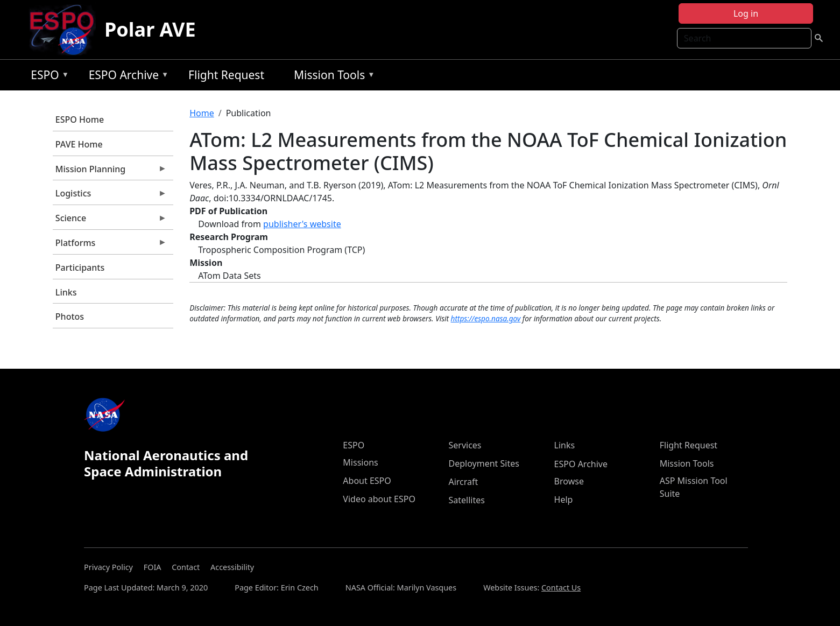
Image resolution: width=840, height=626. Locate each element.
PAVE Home (79, 144)
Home (202, 113)
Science (110, 221)
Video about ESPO (379, 499)
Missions (360, 462)
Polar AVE (150, 29)
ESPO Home (80, 119)
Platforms (110, 245)
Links (66, 292)
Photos (70, 316)
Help (564, 500)
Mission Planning (110, 172)
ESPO (47, 77)
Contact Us (561, 588)
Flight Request (226, 75)
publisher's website (302, 224)
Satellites (466, 500)
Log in (746, 13)
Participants (80, 268)
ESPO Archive (126, 77)
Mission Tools (332, 77)
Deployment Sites (483, 463)
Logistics (110, 196)
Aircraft (463, 482)
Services (465, 445)
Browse (569, 481)
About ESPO (367, 481)
